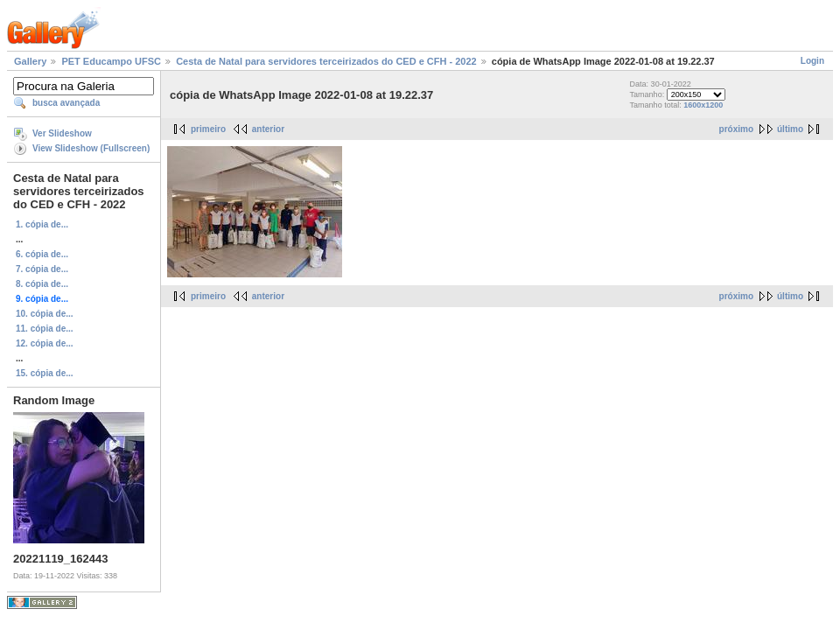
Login (812, 61)
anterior (268, 129)
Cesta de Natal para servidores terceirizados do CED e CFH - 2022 (326, 61)
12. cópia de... (45, 343)
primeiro (208, 129)
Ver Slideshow (62, 133)
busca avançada (66, 103)
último (790, 129)
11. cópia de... (45, 329)
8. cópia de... (42, 284)
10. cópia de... (45, 314)
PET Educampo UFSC (111, 61)
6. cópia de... (42, 254)
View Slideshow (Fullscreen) (91, 148)
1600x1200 (703, 105)
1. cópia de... (42, 224)
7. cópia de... (42, 269)
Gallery (30, 61)
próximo (736, 129)
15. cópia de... (45, 373)
